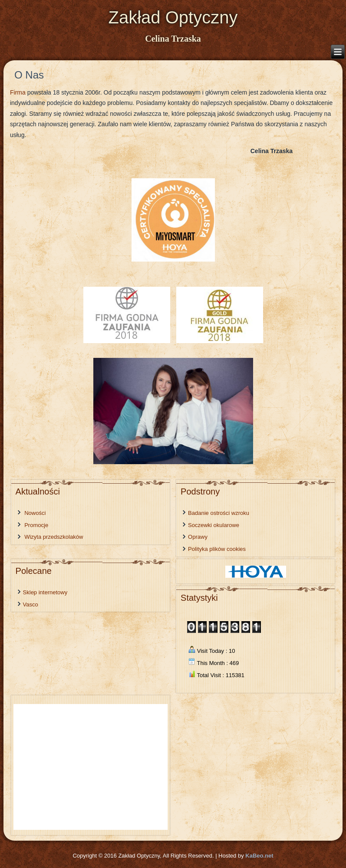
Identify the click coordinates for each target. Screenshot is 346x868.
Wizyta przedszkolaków (54, 537)
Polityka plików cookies (217, 549)
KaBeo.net (259, 856)
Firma (18, 92)
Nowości (35, 513)
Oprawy (198, 537)
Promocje (36, 525)
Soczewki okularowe (214, 525)
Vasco (31, 604)
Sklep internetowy (45, 592)
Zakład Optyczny (173, 17)
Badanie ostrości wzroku (219, 513)
